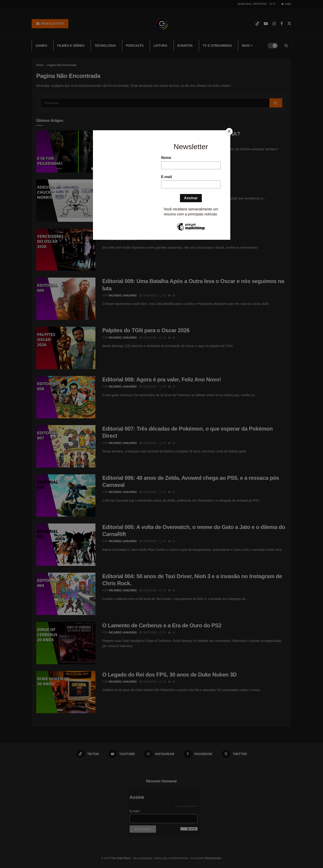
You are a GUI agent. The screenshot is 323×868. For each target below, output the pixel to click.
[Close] (229, 131)
